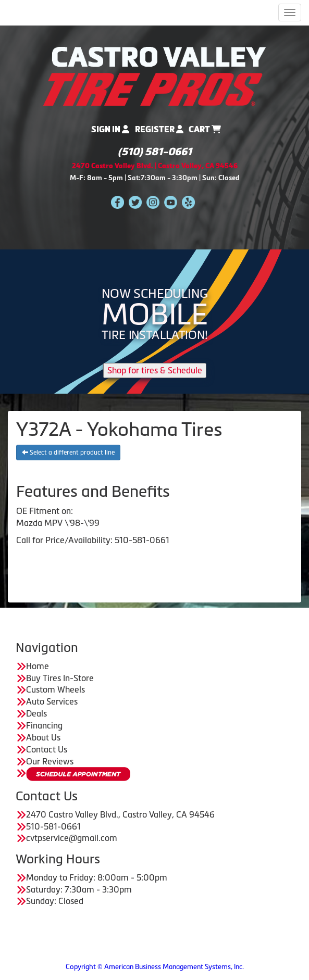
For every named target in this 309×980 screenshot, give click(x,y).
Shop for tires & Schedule (155, 370)
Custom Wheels (55, 689)
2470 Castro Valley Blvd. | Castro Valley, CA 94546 (155, 166)
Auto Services (52, 701)
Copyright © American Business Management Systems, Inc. (155, 967)
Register (159, 129)
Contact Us (47, 749)
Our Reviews (50, 761)
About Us (43, 737)
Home (38, 666)
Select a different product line (68, 453)
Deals (36, 713)
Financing (44, 725)
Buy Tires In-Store (60, 678)
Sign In (110, 129)
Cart (205, 129)
